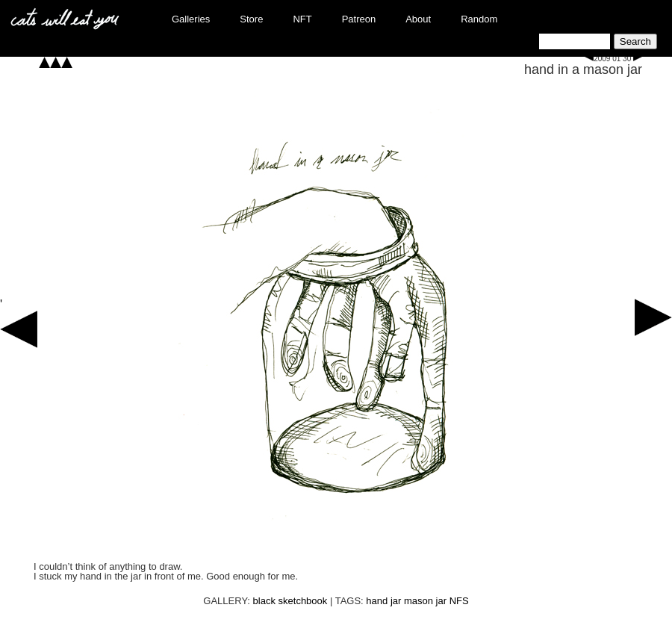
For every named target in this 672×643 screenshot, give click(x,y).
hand (377, 601)
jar (396, 601)
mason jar (425, 601)
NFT (302, 19)
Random (479, 19)
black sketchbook (290, 601)
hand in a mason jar (583, 69)
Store (251, 19)
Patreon (359, 19)
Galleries (191, 19)
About (418, 19)
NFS (459, 601)
